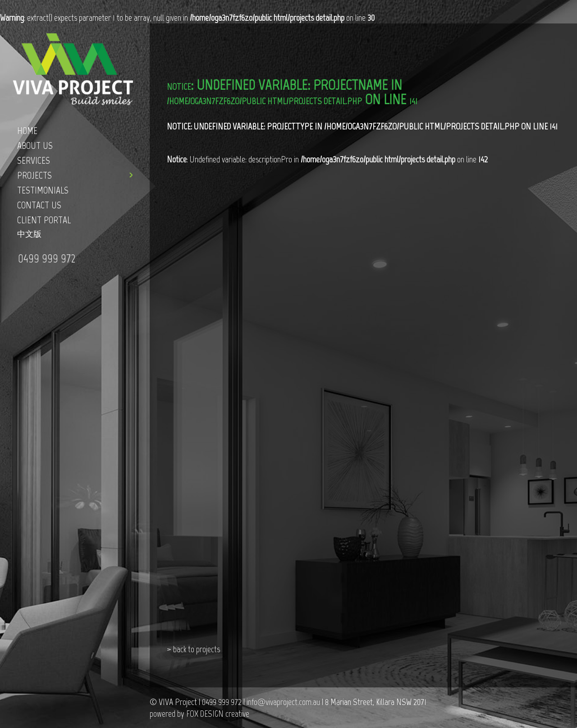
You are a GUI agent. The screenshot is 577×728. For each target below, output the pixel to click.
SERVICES (34, 160)
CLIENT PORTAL (44, 220)
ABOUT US (35, 145)
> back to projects (193, 649)
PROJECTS (34, 175)
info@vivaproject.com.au (283, 702)
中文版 (29, 234)
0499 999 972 (47, 258)
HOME (27, 131)
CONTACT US (39, 205)
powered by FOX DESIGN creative (199, 714)
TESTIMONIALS (43, 190)
